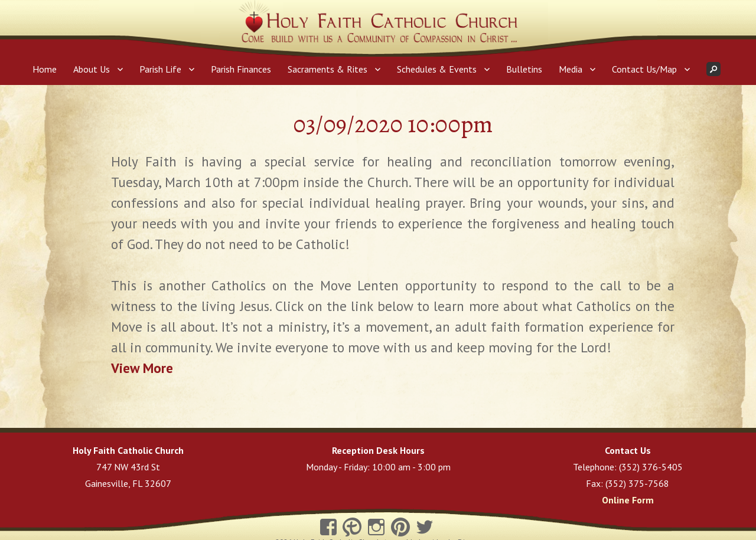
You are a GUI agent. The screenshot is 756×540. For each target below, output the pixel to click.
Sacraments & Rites (328, 69)
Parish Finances (241, 69)
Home (45, 69)
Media (571, 69)
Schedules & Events (437, 69)
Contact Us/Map (644, 69)
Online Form (628, 500)
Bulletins (524, 69)
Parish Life (160, 69)
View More (142, 368)
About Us (92, 69)
